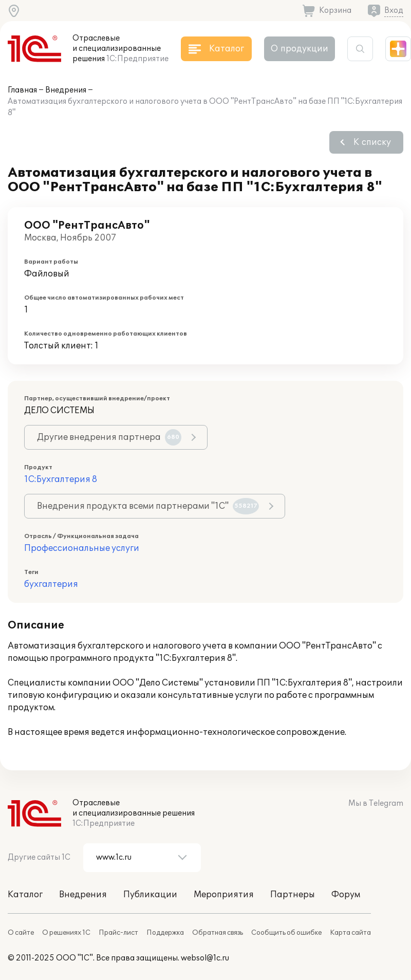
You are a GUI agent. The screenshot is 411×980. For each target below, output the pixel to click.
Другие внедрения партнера (109, 437)
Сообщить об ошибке (286, 933)
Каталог (25, 895)
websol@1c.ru (205, 958)
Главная (22, 90)
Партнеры (293, 895)
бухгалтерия (51, 584)
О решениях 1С (66, 933)
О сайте (21, 933)
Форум (346, 895)
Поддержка (165, 933)
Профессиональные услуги (82, 548)
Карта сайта (350, 933)
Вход (394, 11)
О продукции (300, 49)
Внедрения (66, 90)
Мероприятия (224, 895)
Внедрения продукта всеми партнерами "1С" (148, 506)
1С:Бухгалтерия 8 (61, 479)
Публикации (150, 895)
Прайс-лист (118, 933)
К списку (372, 142)
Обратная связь (218, 933)
